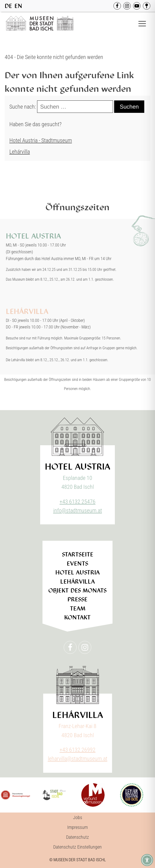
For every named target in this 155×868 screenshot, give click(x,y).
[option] (18, 6)
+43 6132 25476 (77, 502)
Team (78, 609)
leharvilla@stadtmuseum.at (78, 759)
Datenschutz (77, 837)
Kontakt (77, 617)
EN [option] (18, 6)
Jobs (78, 817)
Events (77, 564)
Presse (77, 599)
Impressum (77, 827)
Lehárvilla (20, 152)
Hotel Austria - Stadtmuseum (41, 140)
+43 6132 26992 (77, 750)
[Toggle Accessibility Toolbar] (147, 860)
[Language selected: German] (15, 6)
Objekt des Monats (77, 590)
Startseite (78, 554)
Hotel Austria (77, 572)
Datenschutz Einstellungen (77, 847)
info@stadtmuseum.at (78, 511)
